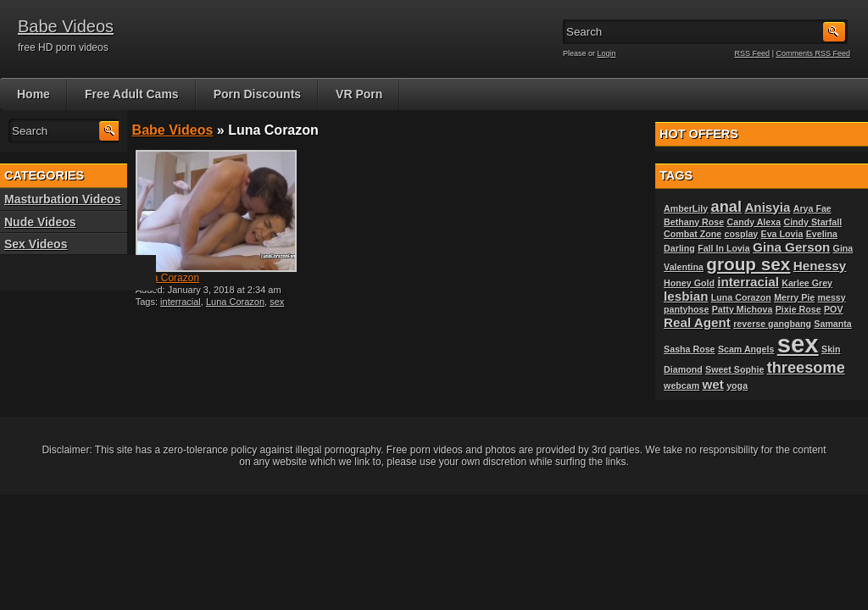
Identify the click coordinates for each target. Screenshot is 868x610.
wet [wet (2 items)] (713, 384)
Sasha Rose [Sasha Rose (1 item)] (689, 349)
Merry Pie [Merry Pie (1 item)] (794, 297)
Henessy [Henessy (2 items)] (820, 266)
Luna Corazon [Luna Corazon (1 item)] (741, 297)
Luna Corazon (167, 278)
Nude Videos (40, 222)
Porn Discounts (257, 94)
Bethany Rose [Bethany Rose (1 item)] (694, 222)
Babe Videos (66, 26)
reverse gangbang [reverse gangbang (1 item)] (772, 324)
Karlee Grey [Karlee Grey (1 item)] (807, 283)
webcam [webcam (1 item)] (682, 385)
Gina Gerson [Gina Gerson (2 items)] (791, 247)
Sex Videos (36, 244)
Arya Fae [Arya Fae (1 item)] (812, 208)
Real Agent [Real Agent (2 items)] (697, 322)
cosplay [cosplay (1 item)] (742, 234)
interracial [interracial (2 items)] (748, 282)
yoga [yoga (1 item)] (737, 385)
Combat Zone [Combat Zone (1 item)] (693, 234)
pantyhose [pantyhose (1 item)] (686, 309)
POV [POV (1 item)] (834, 309)
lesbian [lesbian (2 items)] (686, 296)
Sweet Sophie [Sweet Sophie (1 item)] (734, 369)
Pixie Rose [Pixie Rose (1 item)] (798, 309)
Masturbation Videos (62, 199)
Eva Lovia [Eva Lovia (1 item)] (782, 234)
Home (33, 94)
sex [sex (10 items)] (798, 344)
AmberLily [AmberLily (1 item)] (686, 208)
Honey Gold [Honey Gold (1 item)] (689, 283)
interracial (181, 302)
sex (277, 302)
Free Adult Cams (132, 94)
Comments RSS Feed (813, 53)
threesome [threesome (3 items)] (806, 367)
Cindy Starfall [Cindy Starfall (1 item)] (812, 222)
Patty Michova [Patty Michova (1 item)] (743, 309)
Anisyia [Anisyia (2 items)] (767, 207)
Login (607, 53)
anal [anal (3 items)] (726, 206)
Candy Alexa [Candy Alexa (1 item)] (754, 222)
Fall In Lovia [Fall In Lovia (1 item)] (724, 248)
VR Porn (359, 94)
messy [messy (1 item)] (832, 297)
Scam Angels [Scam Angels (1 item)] (746, 349)
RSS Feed (753, 53)
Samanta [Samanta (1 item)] (832, 324)
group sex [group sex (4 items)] (748, 264)
